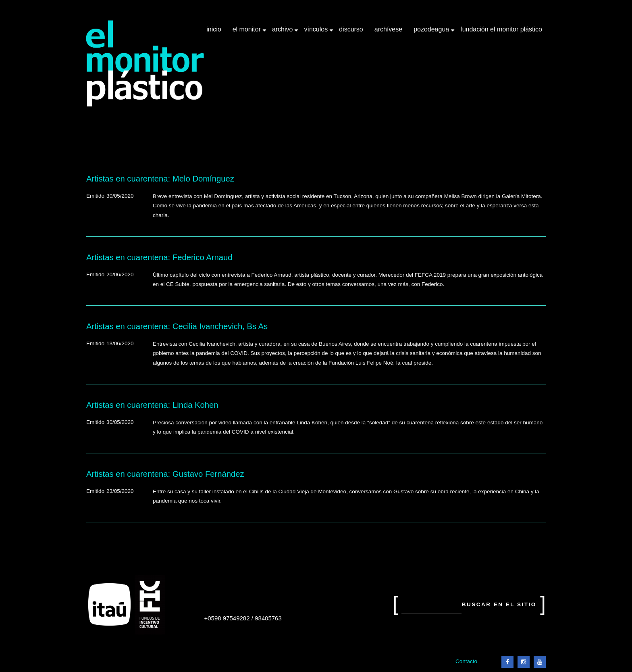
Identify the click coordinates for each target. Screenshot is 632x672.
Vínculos (317, 32)
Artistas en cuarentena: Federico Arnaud (159, 257)
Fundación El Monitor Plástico (501, 29)
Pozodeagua (432, 32)
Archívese (388, 29)
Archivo (283, 32)
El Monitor (247, 32)
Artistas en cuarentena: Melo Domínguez (160, 179)
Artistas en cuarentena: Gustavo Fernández (165, 474)
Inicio (214, 29)
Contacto (466, 661)
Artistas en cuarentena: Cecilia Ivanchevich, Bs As (177, 326)
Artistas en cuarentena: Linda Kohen (152, 405)
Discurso (351, 29)
